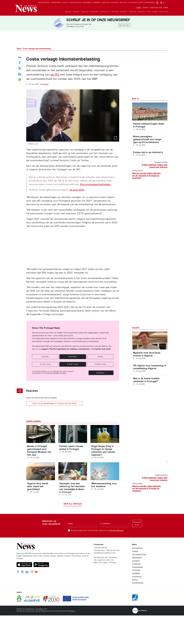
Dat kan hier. (124, 25)
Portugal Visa (156, 8)
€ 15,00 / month (100, 364)
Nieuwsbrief (87, 3)
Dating (141, 3)
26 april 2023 (77, 190)
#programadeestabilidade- (96, 184)
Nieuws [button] (68, 12)
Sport (149, 12)
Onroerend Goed (75, 3)
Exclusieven (133, 3)
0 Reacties (44, 84)
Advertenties (56, 3)
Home (139, 8)
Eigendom (133, 12)
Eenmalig (45, 357)
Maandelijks (73, 357)
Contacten (105, 3)
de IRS (55, 74)
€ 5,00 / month (73, 364)
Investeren (94, 12)
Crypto (145, 8)
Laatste (65, 3)
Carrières (97, 3)
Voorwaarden (138, 567)
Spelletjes (123, 3)
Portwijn (115, 12)
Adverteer (114, 3)
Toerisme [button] (123, 12)
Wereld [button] (76, 12)
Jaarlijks (100, 357)
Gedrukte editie (44, 3)
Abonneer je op (137, 523)
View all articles (73, 504)
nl (163, 3)
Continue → (101, 373)
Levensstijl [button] (104, 12)
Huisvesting (164, 12)
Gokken (155, 12)
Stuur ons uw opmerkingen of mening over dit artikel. (55, 403)
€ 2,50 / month (45, 364)
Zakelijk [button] (85, 12)
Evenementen (149, 3)
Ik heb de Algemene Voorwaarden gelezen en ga (97, 530)
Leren (166, 8)
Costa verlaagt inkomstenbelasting (37, 49)
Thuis (19, 49)
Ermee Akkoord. (117, 530)
